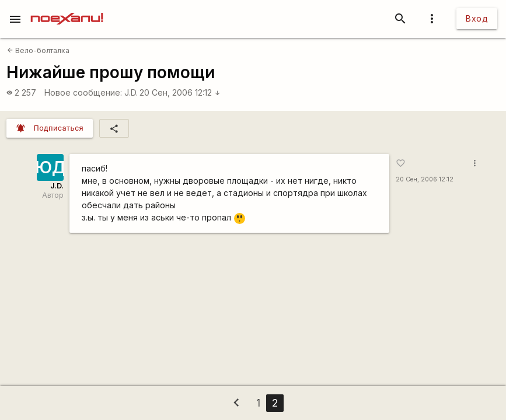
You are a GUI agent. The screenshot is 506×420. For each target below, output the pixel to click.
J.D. (131, 92)
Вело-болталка (38, 50)
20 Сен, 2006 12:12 (180, 92)
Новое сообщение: (83, 92)
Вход (477, 18)
